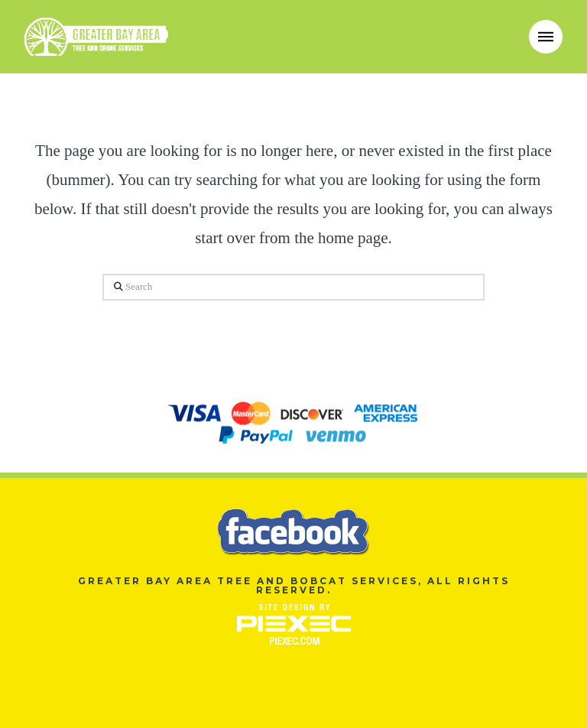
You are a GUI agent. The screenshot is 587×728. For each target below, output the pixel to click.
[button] (546, 37)
